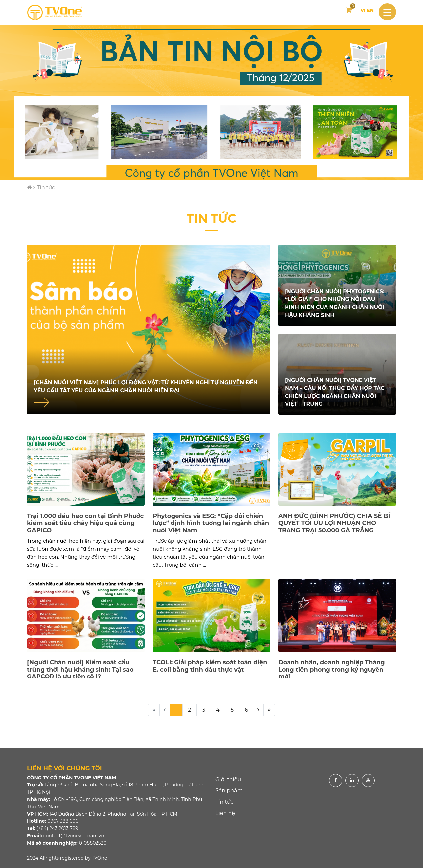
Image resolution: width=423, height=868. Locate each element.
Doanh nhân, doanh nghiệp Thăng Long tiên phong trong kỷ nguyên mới (332, 669)
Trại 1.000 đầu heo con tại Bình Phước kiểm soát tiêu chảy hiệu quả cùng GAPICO (85, 523)
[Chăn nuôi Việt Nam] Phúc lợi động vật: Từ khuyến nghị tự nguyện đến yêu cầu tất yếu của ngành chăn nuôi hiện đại (146, 386)
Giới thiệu (228, 779)
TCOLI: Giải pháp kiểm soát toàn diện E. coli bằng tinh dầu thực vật (210, 666)
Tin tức (46, 187)
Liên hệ (225, 813)
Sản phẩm (229, 791)
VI (363, 10)
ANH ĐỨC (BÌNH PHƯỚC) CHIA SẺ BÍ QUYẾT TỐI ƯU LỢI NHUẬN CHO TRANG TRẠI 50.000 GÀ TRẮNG (334, 523)
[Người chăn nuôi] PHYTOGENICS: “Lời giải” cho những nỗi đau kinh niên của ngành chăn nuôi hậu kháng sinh (335, 303)
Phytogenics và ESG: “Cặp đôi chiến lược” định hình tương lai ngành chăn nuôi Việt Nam (211, 523)
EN (370, 10)
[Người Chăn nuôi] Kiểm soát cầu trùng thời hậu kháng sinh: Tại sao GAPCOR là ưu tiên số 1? (80, 669)
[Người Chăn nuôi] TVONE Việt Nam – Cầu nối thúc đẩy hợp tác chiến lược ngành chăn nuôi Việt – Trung (335, 392)
